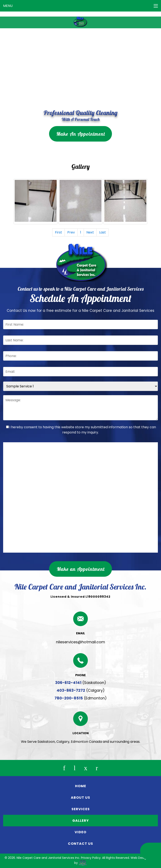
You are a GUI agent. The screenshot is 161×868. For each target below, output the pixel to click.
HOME (81, 786)
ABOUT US (80, 798)
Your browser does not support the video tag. (80, 68)
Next (90, 232)
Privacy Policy (91, 858)
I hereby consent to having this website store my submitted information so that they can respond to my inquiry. (81, 430)
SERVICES (81, 809)
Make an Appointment (81, 569)
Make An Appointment (81, 134)
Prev (71, 232)
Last (103, 232)
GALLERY (81, 821)
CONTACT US (80, 844)
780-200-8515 (69, 698)
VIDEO (80, 832)
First (58, 232)
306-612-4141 (68, 683)
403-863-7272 (71, 690)
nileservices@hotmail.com (80, 642)
